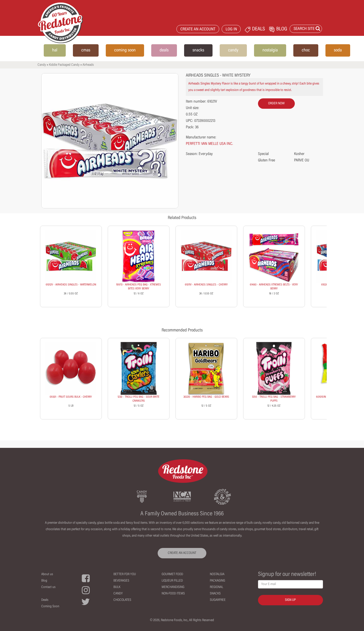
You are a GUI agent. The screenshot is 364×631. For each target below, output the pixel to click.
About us (47, 574)
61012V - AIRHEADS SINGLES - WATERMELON (71, 285)
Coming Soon (50, 607)
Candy (42, 65)
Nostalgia (217, 574)
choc (306, 50)
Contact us (48, 587)
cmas (86, 50)
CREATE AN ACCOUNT (198, 30)
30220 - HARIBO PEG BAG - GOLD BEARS (206, 397)
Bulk (117, 587)
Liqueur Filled (172, 581)
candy (233, 50)
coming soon (125, 50)
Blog (44, 581)
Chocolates (122, 600)
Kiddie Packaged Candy (64, 65)
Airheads (88, 65)
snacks (198, 50)
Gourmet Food (172, 574)
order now (276, 104)
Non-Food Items (173, 594)
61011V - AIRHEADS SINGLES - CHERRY (206, 285)
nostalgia (270, 50)
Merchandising (173, 587)
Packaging (217, 581)
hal (55, 50)
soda (338, 50)
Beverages (121, 581)
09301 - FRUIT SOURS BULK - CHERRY (71, 397)
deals (164, 50)
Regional (216, 587)
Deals (45, 600)
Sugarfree (218, 600)
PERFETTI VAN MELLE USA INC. (209, 144)
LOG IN (231, 30)
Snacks (215, 594)
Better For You (125, 574)
